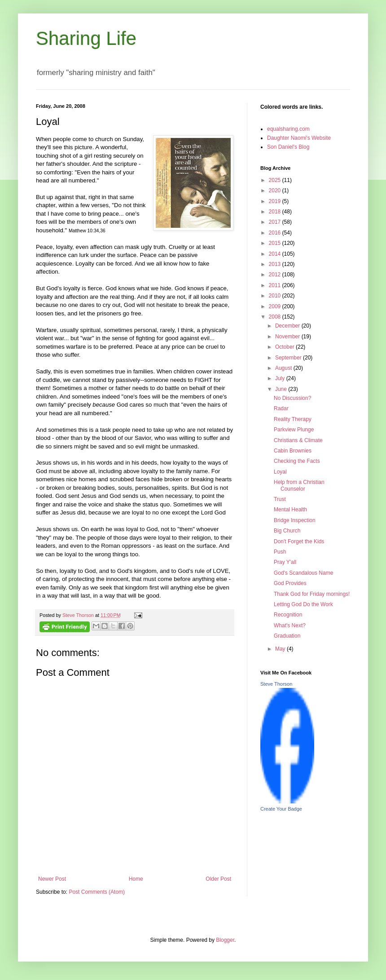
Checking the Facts (297, 461)
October (285, 347)
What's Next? (290, 625)
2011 (276, 285)
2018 (276, 212)
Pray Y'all (285, 562)
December (288, 326)
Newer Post (52, 879)
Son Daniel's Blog (288, 147)
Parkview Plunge (294, 430)
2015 (276, 243)
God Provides (290, 583)
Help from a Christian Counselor (299, 485)
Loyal (280, 472)
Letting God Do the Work (303, 604)
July (281, 378)
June (282, 389)
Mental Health (290, 510)
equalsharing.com (288, 129)
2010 (276, 296)
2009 (276, 306)
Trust (280, 499)
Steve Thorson (276, 684)
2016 (276, 233)
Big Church (287, 531)
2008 (276, 317)
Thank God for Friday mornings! (312, 594)
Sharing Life (86, 38)
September (289, 358)
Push (280, 552)
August (284, 368)
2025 (276, 180)
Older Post (218, 879)
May (281, 649)
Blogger (225, 940)
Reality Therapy (293, 419)
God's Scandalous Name (303, 573)
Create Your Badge (281, 809)
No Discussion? (292, 398)
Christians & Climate (298, 440)
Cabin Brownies (293, 451)
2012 (276, 275)
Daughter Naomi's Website (299, 138)
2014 (276, 254)
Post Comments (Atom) (97, 892)
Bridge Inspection (295, 520)
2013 (276, 264)
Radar (281, 408)
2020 (276, 191)
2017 (276, 222)
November (288, 337)
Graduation (287, 636)
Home (136, 879)
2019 (276, 201)
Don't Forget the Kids (299, 541)
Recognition (288, 615)
